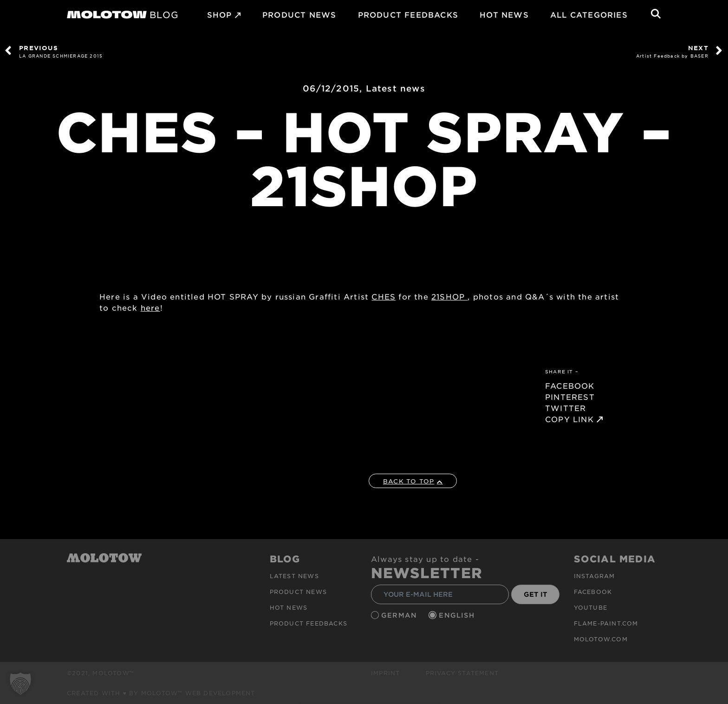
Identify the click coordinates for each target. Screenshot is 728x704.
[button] (20, 684)
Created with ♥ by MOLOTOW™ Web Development (161, 693)
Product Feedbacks (408, 14)
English (458, 615)
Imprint (385, 673)
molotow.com (601, 639)
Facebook (593, 592)
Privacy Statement (462, 673)
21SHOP (449, 296)
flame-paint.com (606, 623)
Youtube (591, 607)
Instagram (595, 576)
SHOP (220, 14)
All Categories (589, 14)
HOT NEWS (504, 14)
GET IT (536, 594)
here (150, 307)
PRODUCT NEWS (299, 14)
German (400, 615)
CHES (383, 296)
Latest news (396, 88)
